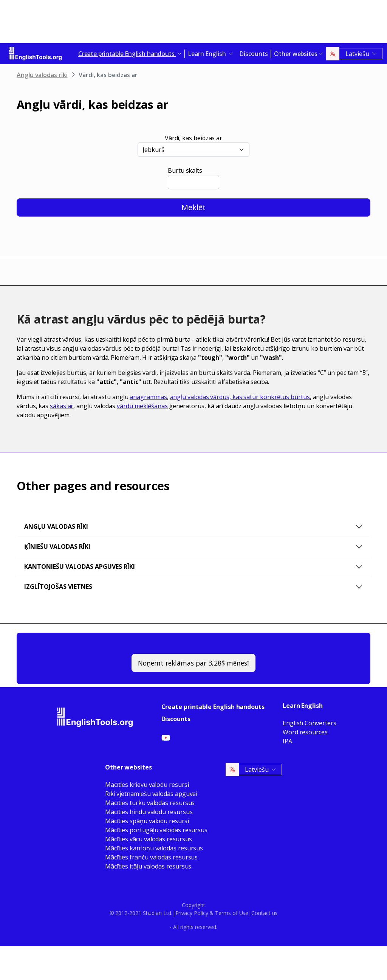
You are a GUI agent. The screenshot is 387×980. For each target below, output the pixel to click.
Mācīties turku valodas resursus (150, 803)
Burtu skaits (185, 170)
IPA (287, 741)
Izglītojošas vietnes (58, 587)
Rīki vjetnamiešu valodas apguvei (151, 794)
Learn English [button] (208, 54)
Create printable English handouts (213, 707)
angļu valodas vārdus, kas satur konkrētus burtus (240, 397)
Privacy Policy (192, 913)
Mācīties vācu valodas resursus (149, 839)
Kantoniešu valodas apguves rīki (80, 567)
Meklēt (193, 207)
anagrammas (148, 397)
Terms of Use (232, 913)
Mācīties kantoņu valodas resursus (154, 848)
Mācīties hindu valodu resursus (149, 812)
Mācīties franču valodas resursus (151, 857)
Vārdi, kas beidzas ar (193, 138)
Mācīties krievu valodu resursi (147, 785)
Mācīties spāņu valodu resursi (147, 821)
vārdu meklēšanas (142, 406)
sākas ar (62, 406)
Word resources (305, 732)
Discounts (254, 54)
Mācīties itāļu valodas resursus (148, 866)
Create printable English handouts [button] (127, 54)
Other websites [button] (296, 54)
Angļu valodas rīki (42, 75)
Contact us (264, 913)
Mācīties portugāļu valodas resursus (156, 830)
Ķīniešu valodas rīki (57, 547)
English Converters (310, 723)
